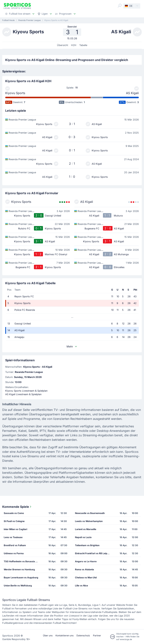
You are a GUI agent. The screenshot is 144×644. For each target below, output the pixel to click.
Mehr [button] (72, 346)
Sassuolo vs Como (14, 513)
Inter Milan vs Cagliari (15, 529)
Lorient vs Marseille (86, 529)
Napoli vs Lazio (83, 537)
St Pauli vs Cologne (14, 521)
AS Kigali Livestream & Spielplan (23, 394)
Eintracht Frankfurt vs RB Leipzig (93, 553)
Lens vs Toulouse (13, 537)
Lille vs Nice (81, 586)
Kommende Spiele (17, 507)
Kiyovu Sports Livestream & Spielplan (26, 391)
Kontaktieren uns (64, 635)
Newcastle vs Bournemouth (90, 513)
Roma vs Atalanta (84, 569)
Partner (97, 635)
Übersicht (63, 45)
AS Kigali (132, 93)
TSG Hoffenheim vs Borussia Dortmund (22, 561)
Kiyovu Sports (15, 93)
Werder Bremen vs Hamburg (19, 569)
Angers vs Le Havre (86, 561)
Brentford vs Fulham (15, 545)
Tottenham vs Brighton (87, 545)
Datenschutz (83, 635)
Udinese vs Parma (14, 553)
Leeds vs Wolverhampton (89, 521)
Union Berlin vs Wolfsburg (18, 586)
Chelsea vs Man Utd (86, 577)
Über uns (48, 635)
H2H (74, 45)
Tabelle (83, 45)
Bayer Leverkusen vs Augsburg (21, 577)
